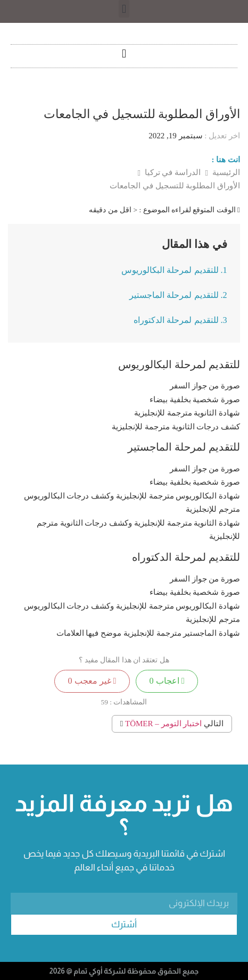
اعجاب (167, 681)
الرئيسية (225, 172)
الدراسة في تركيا (172, 172)
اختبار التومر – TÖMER (163, 724)
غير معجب (92, 681)
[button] (124, 9)
